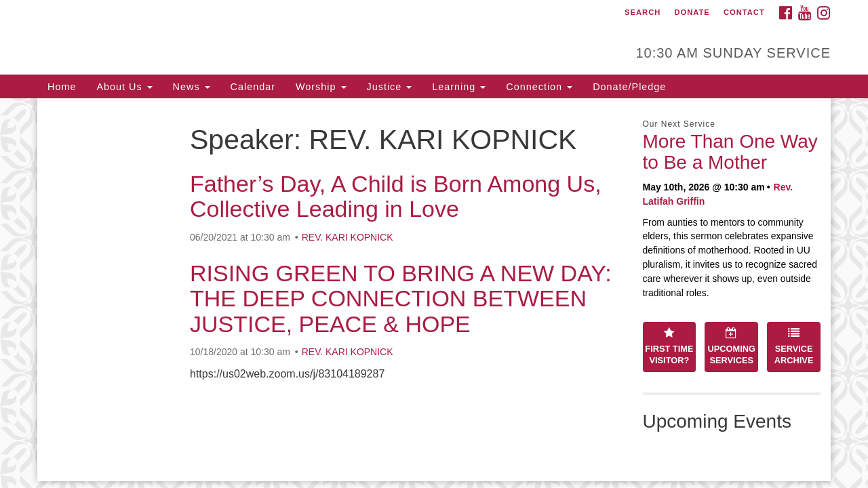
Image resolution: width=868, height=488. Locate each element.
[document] (434, 290)
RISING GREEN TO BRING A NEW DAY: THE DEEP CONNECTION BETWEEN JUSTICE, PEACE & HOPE (401, 299)
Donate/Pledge (629, 87)
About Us (124, 87)
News (192, 87)
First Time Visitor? (669, 346)
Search (643, 12)
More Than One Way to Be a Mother (730, 152)
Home (62, 87)
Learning (459, 87)
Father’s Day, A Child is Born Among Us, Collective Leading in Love (396, 196)
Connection (539, 87)
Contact (744, 12)
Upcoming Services (732, 346)
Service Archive (794, 346)
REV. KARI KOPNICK (348, 237)
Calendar (253, 87)
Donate (692, 12)
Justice (390, 87)
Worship (321, 87)
